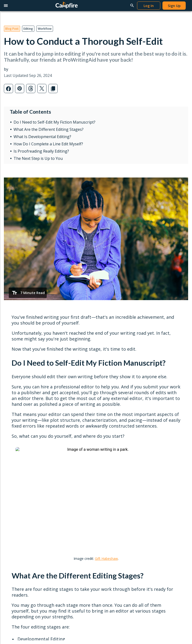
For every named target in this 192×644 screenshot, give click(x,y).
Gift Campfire (17, 489)
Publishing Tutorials (160, 442)
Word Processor (19, 442)
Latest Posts (109, 435)
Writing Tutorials (158, 435)
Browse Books (64, 442)
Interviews (107, 458)
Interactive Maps (20, 473)
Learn (106, 427)
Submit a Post (110, 473)
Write (14, 427)
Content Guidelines (68, 500)
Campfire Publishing (161, 492)
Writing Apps (17, 435)
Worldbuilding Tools (22, 450)
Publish (61, 476)
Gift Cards (61, 450)
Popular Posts (110, 442)
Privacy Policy (15, 524)
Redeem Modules (21, 496)
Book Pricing (63, 466)
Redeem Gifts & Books (71, 458)
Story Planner (17, 466)
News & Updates (112, 450)
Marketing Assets (66, 507)
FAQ (148, 466)
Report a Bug (155, 458)
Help (151, 427)
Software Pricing (20, 481)
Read (59, 427)
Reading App (63, 435)
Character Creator (21, 458)
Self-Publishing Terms (70, 492)
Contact (154, 476)
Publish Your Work (67, 484)
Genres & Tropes (112, 466)
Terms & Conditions (45, 524)
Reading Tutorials (159, 450)
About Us (152, 484)
